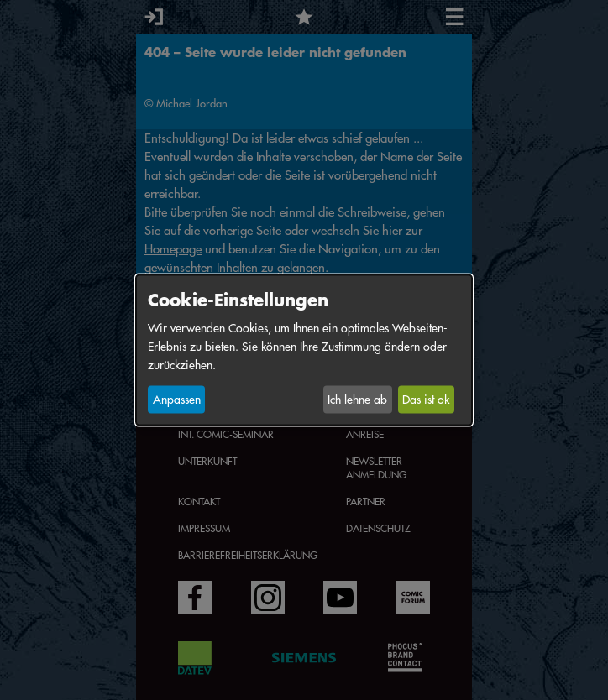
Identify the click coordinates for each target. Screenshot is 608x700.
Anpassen (177, 400)
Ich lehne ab (357, 400)
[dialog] (304, 350)
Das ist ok (426, 400)
